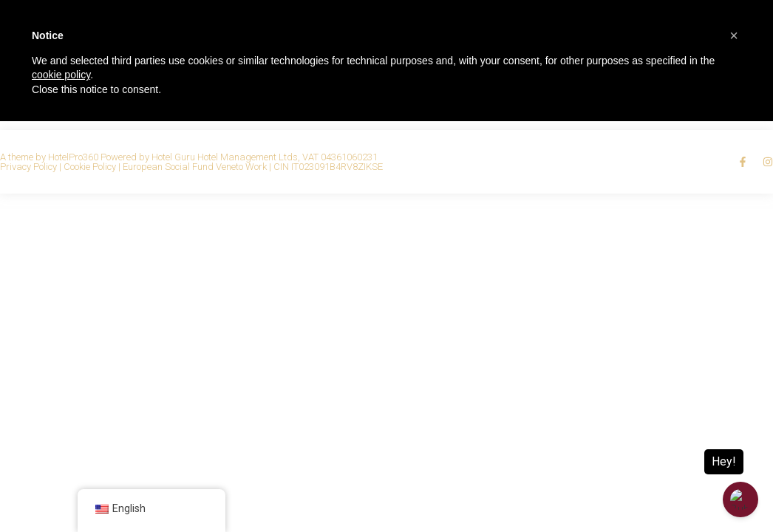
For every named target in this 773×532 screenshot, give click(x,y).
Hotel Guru (173, 157)
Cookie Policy (90, 167)
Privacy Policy (28, 167)
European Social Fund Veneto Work (195, 167)
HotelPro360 (73, 157)
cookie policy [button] (61, 75)
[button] (734, 35)
